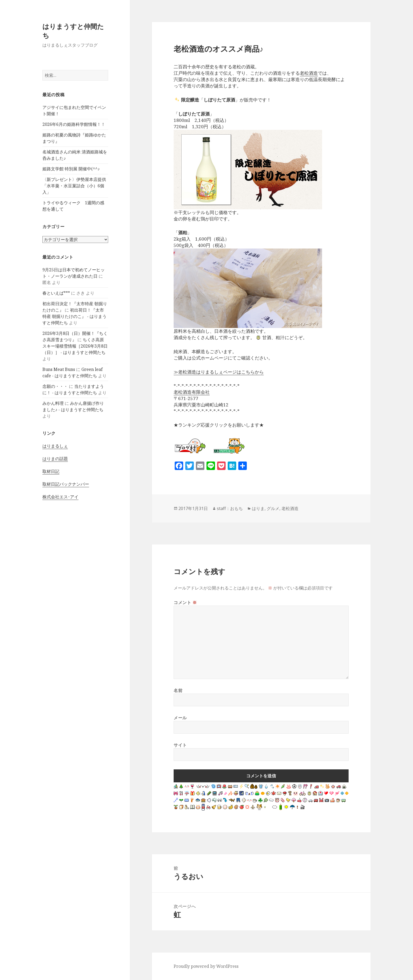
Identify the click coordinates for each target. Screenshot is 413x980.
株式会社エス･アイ (60, 497)
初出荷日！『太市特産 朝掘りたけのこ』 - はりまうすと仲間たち (74, 316)
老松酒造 (309, 73)
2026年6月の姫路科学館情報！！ (74, 124)
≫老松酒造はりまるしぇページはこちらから (219, 372)
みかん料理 (53, 403)
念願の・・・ (55, 386)
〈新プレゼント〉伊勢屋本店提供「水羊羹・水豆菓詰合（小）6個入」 (74, 186)
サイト (180, 745)
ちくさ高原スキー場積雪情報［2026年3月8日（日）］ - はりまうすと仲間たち (75, 346)
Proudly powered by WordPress (206, 966)
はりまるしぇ (55, 446)
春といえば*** (56, 293)
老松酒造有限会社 (192, 392)
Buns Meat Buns (59, 369)
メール (180, 718)
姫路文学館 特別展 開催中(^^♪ (71, 169)
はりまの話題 (55, 459)
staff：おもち (230, 508)
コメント (185, 602)
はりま (258, 508)
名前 (178, 690)
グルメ (273, 508)
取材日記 (51, 471)
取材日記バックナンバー (66, 484)
